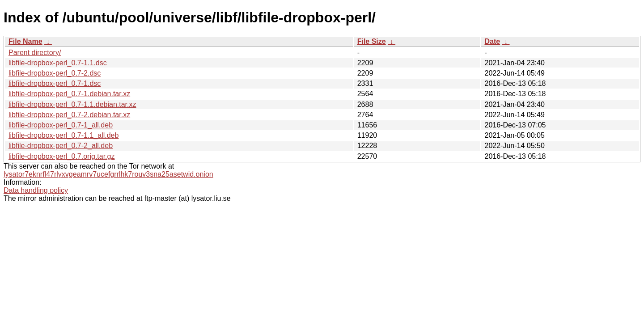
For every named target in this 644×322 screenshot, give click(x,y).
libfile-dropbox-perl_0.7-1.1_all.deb (64, 135)
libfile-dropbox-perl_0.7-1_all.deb (61, 125)
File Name (25, 41)
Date (492, 41)
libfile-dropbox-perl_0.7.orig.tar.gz (61, 156)
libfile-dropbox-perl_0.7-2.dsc (55, 73)
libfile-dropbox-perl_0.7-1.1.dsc (58, 63)
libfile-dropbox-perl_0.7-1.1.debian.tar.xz (72, 104)
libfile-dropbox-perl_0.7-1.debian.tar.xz (69, 94)
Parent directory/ (35, 53)
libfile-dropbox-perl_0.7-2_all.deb (61, 146)
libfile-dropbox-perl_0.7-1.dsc (55, 83)
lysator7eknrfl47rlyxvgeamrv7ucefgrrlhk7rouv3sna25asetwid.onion (108, 174)
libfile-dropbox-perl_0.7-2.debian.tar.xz (69, 115)
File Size (372, 41)
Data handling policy (36, 190)
